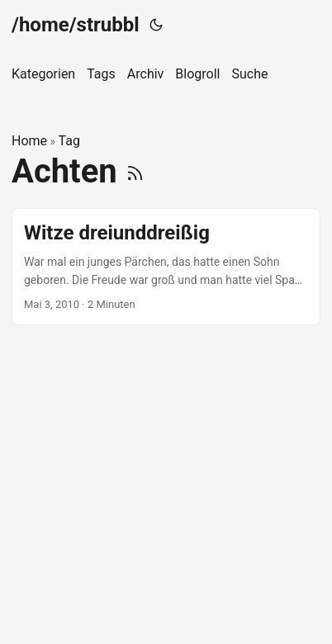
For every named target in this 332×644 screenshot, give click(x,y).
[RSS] (135, 171)
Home (29, 141)
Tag (69, 141)
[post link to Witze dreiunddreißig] (166, 267)
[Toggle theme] (156, 25)
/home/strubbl (76, 25)
